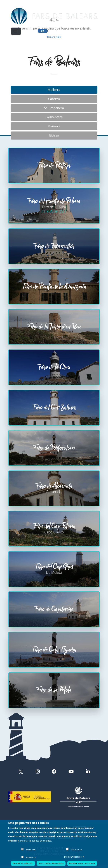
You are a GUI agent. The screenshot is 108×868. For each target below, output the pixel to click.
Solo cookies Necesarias (51, 863)
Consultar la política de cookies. (35, 841)
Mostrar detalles (74, 857)
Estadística (31, 858)
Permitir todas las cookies (82, 863)
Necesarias (31, 850)
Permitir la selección (23, 863)
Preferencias (76, 850)
